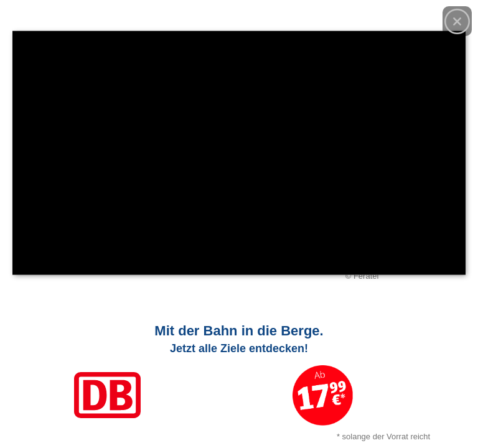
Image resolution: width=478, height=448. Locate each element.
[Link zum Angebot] (239, 380)
